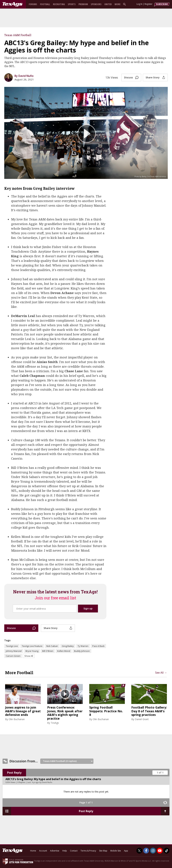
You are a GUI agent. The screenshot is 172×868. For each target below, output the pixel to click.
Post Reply (14, 773)
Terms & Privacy (88, 851)
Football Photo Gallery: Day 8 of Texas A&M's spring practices (149, 711)
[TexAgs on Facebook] (146, 851)
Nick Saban (52, 646)
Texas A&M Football (18, 35)
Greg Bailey (68, 646)
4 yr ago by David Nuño (42, 782)
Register (148, 4)
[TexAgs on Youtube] (160, 851)
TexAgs (55, 723)
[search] (125, 4)
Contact (74, 851)
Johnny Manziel (14, 651)
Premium (83, 4)
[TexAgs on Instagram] (153, 851)
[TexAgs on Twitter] (139, 851)
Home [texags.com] (33, 851)
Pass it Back (98, 646)
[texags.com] (12, 4)
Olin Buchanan (17, 719)
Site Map (103, 851)
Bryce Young (32, 651)
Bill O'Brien (48, 651)
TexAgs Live (12, 646)
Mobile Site (116, 851)
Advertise (55, 851)
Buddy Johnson (82, 651)
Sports (72, 4)
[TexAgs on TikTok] (167, 851)
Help (65, 851)
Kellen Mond (64, 651)
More (118, 4)
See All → (161, 673)
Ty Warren (83, 646)
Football (45, 4)
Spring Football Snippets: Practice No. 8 (106, 711)
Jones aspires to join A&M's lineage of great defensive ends (23, 711)
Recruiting (59, 4)
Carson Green (13, 656)
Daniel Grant (142, 719)
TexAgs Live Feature (32, 646)
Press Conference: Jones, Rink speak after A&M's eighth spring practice (65, 713)
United (108, 4)
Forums (33, 4)
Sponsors (96, 4)
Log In (139, 4)
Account (43, 851)
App (126, 851)
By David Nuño (24, 76)
